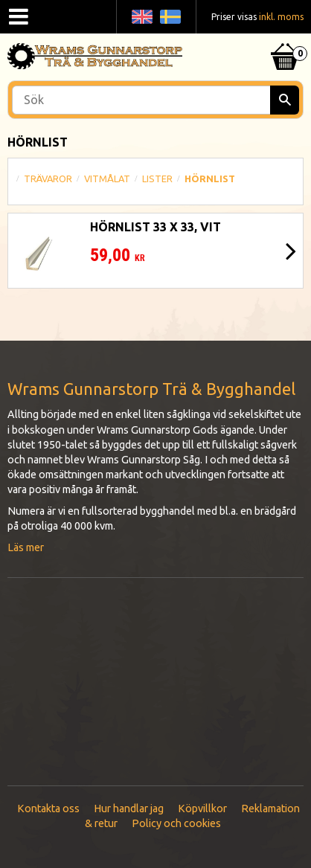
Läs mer (26, 547)
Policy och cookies (176, 823)
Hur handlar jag (129, 808)
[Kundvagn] (285, 38)
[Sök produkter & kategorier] (155, 100)
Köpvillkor (202, 808)
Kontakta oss (48, 808)
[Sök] (285, 100)
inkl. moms (281, 17)
